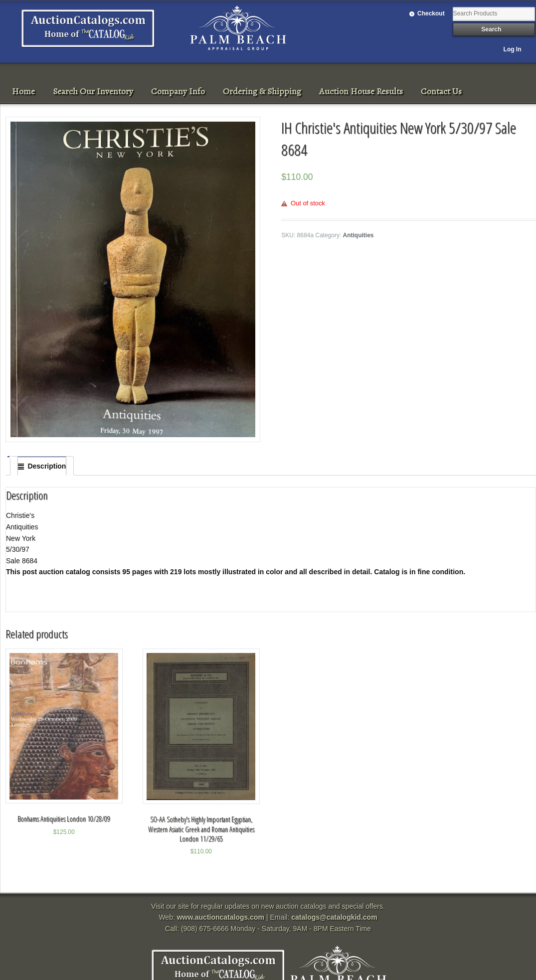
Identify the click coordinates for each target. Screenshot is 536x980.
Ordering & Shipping (262, 91)
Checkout (431, 13)
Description (47, 466)
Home (23, 91)
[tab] (42, 466)
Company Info (178, 91)
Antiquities (358, 235)
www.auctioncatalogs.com (221, 917)
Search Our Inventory (93, 91)
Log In (513, 49)
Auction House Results (361, 91)
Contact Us (441, 91)
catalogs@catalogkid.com (334, 917)
